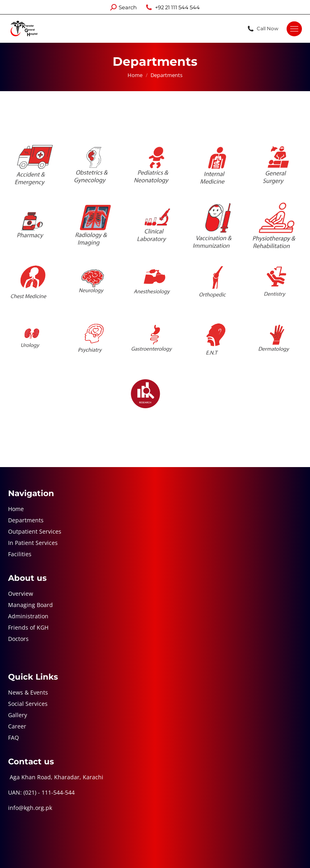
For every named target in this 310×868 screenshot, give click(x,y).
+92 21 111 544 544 (172, 7)
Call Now (263, 29)
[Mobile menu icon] (294, 29)
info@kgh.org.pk (30, 808)
